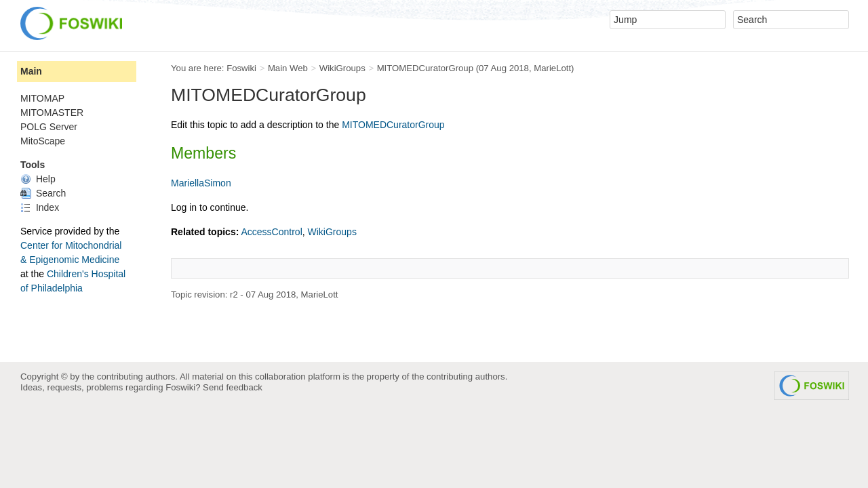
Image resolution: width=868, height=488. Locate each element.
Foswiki (241, 68)
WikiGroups (342, 68)
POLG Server (49, 127)
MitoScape (43, 141)
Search (43, 193)
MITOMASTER (52, 113)
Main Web (288, 68)
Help (38, 179)
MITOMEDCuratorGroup (425, 68)
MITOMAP (42, 98)
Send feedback (233, 387)
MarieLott (552, 68)
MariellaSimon (201, 183)
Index (40, 207)
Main (31, 71)
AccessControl (271, 232)
